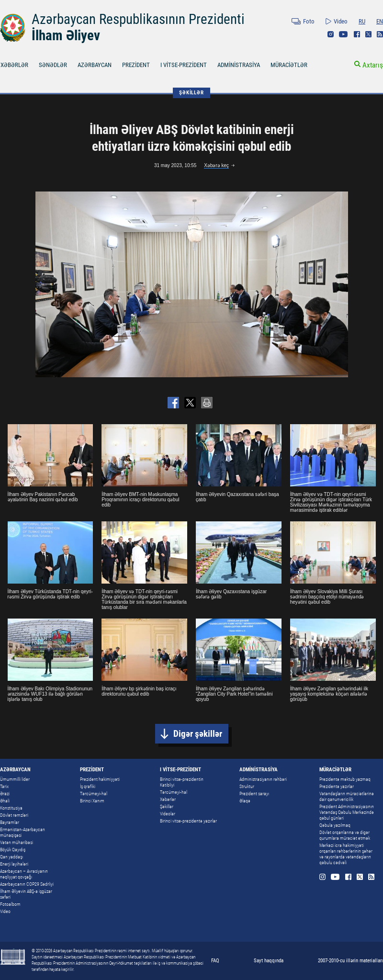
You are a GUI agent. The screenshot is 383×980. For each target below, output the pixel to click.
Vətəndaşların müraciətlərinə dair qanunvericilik (347, 796)
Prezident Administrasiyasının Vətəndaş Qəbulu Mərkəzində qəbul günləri (347, 812)
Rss (380, 34)
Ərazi (5, 794)
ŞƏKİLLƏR (191, 93)
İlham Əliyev (66, 35)
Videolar (168, 814)
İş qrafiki (88, 786)
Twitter (368, 34)
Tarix (4, 786)
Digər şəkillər (198, 734)
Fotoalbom (10, 904)
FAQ (215, 961)
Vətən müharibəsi (17, 842)
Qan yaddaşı (11, 857)
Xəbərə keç (216, 165)
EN (380, 21)
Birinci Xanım (92, 801)
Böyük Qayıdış (13, 850)
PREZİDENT (136, 65)
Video (341, 21)
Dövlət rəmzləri (14, 815)
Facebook (357, 34)
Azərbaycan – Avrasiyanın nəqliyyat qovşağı (24, 874)
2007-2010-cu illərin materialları (350, 961)
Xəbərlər (168, 799)
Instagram (331, 34)
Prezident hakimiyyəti (100, 779)
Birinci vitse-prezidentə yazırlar (188, 821)
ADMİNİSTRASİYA (239, 65)
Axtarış (373, 65)
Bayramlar (10, 822)
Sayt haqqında (269, 961)
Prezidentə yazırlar (337, 786)
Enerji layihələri (14, 864)
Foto (309, 21)
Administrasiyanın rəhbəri (263, 779)
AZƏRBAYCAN (95, 65)
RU (362, 21)
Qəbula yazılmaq (335, 825)
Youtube (344, 34)
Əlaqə (245, 801)
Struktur (247, 786)
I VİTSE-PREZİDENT (184, 65)
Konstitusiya (11, 808)
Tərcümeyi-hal (94, 794)
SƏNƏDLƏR (53, 65)
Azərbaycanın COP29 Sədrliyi (27, 884)
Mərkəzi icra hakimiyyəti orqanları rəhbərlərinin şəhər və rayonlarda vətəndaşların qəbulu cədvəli (346, 854)
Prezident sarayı (254, 794)
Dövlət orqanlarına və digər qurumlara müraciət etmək (345, 835)
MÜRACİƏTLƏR (289, 65)
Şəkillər (167, 806)
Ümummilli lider (15, 779)
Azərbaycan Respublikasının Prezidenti (138, 19)
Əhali (5, 801)
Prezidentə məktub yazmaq (345, 779)
